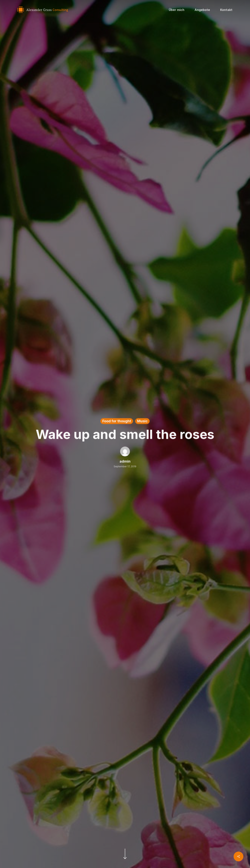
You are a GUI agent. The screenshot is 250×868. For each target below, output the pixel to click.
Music (142, 422)
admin (125, 462)
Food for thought (117, 422)
